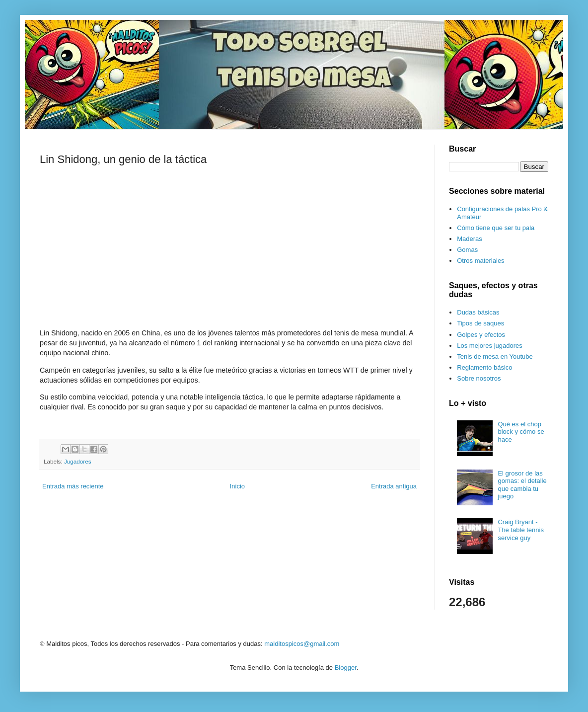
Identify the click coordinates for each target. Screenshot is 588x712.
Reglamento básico (484, 367)
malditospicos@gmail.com (302, 644)
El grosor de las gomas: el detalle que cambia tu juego (522, 485)
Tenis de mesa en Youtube (495, 356)
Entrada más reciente (73, 486)
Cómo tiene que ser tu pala (496, 228)
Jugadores (78, 461)
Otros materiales (480, 261)
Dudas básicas (478, 312)
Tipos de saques (480, 323)
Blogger (346, 668)
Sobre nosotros (479, 378)
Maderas (470, 239)
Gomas (467, 250)
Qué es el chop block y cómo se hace (521, 432)
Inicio (237, 486)
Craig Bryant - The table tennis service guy (521, 530)
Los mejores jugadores (490, 346)
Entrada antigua (394, 486)
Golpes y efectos (481, 335)
